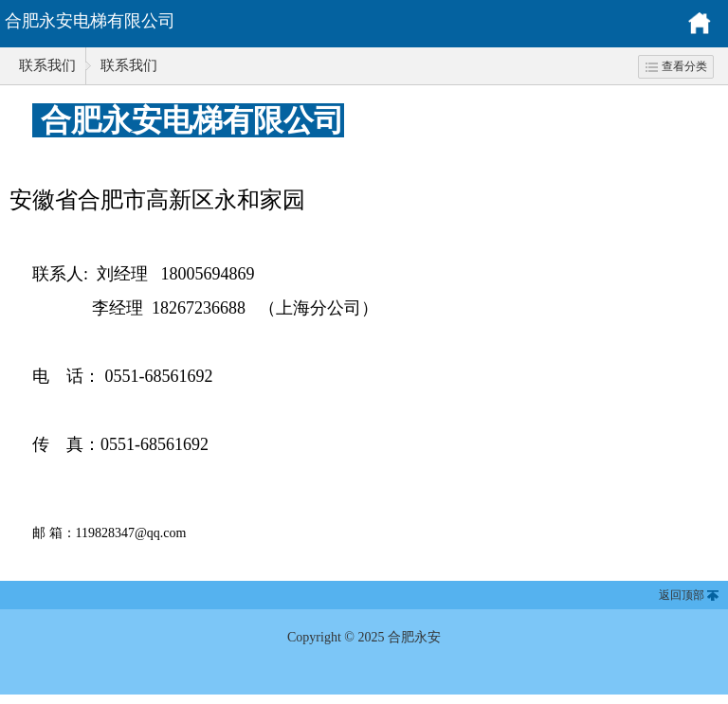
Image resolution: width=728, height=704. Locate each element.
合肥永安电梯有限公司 (90, 21)
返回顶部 (682, 595)
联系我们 (47, 65)
